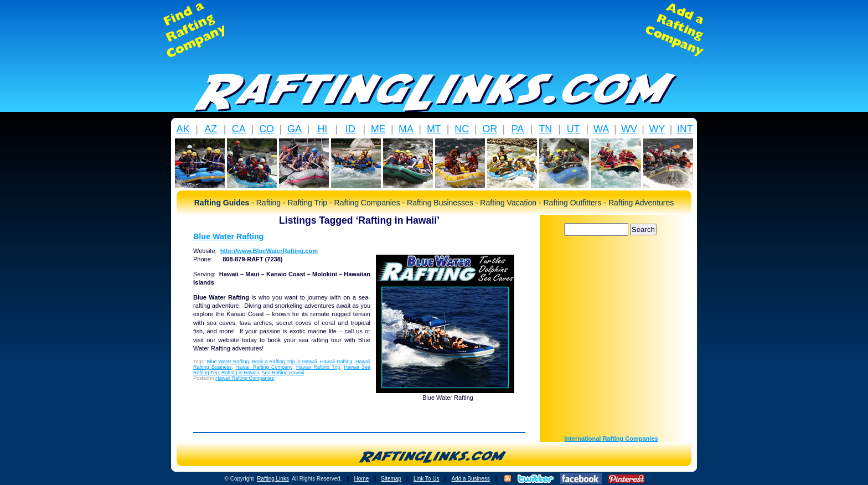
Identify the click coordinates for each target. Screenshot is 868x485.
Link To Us (427, 479)
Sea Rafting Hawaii (283, 373)
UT (573, 129)
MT (434, 129)
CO (267, 129)
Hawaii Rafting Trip (318, 367)
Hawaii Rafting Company (264, 367)
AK (183, 129)
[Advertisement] (434, 30)
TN (545, 129)
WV (629, 129)
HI (322, 129)
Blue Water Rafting (228, 236)
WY (657, 129)
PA (518, 129)
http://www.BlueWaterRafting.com (269, 251)
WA (601, 129)
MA (406, 129)
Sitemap (391, 479)
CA (239, 129)
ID (350, 129)
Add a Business (471, 479)
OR (490, 129)
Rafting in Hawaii (240, 373)
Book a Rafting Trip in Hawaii (285, 362)
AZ (211, 129)
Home (362, 479)
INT (685, 129)
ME (378, 129)
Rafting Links (273, 479)
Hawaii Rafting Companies (245, 378)
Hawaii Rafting (336, 362)
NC (462, 129)
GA (294, 129)
